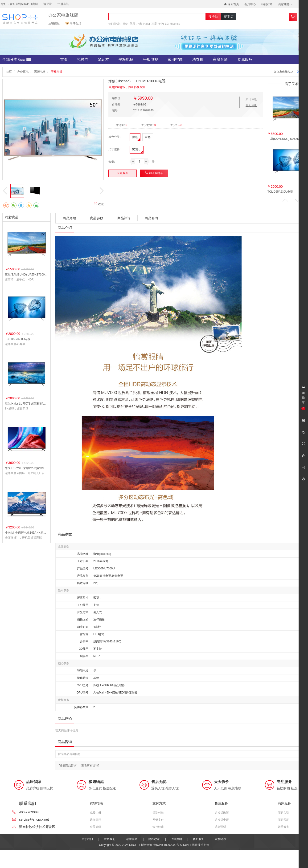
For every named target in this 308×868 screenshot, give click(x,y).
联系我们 (110, 839)
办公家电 (23, 72)
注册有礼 (63, 4)
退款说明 (220, 827)
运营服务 (283, 827)
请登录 (48, 4)
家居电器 (40, 72)
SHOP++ (185, 845)
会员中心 (250, 4)
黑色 (135, 137)
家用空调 (175, 59)
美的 (161, 24)
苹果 (132, 24)
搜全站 (213, 16)
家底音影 (220, 59)
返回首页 (232, 4)
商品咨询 (151, 218)
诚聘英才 (132, 839)
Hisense (175, 24)
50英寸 (137, 150)
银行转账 (158, 827)
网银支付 (158, 820)
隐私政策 (154, 839)
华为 (126, 24)
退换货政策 (222, 813)
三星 (154, 24)
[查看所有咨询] (90, 766)
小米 (139, 24)
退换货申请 (222, 820)
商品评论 (124, 218)
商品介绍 (69, 218)
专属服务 (245, 59)
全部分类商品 (17, 60)
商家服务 (285, 4)
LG (167, 24)
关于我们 (87, 839)
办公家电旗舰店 (63, 15)
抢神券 (83, 59)
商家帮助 (283, 820)
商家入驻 (283, 813)
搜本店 (229, 16)
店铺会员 (73, 23)
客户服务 (198, 839)
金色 (148, 137)
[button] (298, 200)
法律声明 (176, 839)
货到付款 (158, 813)
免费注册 (95, 813)
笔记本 (103, 59)
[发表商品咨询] (68, 766)
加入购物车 (154, 173)
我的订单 (267, 4)
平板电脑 (126, 59)
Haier (147, 24)
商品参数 (97, 218)
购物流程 (95, 820)
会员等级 (95, 827)
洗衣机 (198, 59)
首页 (64, 59)
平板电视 (151, 59)
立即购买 (123, 173)
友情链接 (221, 839)
